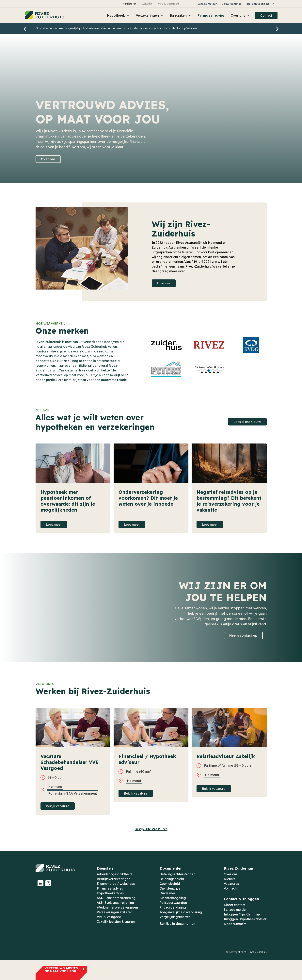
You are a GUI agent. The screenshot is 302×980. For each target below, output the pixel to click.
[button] (261, 4)
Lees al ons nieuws (247, 422)
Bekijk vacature (58, 806)
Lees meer (54, 524)
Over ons (48, 159)
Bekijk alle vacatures (151, 829)
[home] (44, 15)
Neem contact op (243, 635)
